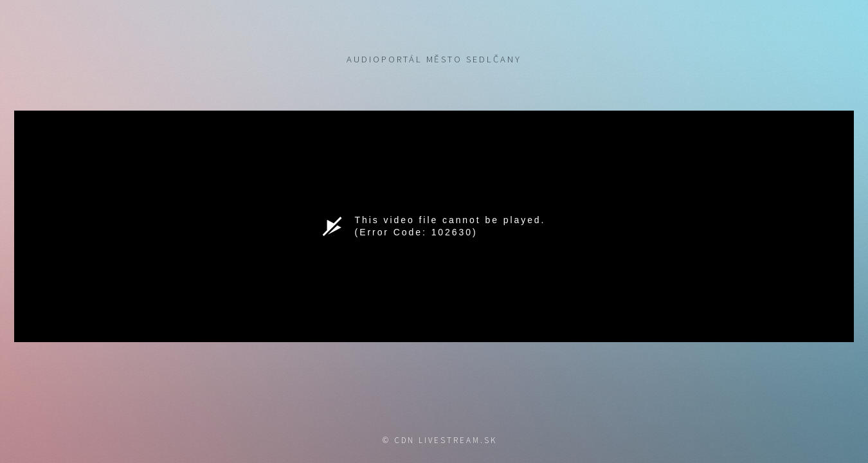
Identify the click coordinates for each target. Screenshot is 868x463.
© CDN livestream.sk (440, 440)
